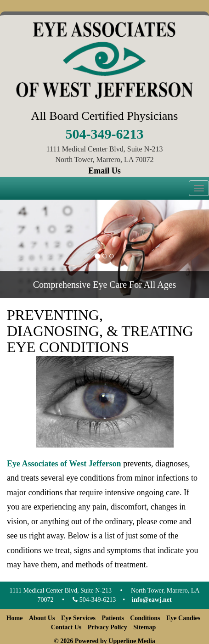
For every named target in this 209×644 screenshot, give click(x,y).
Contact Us (66, 627)
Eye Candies (183, 618)
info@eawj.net (152, 600)
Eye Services (78, 618)
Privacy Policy (107, 627)
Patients (113, 618)
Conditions (145, 618)
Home (15, 618)
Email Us (104, 171)
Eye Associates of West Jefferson (64, 464)
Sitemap (144, 627)
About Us (42, 618)
